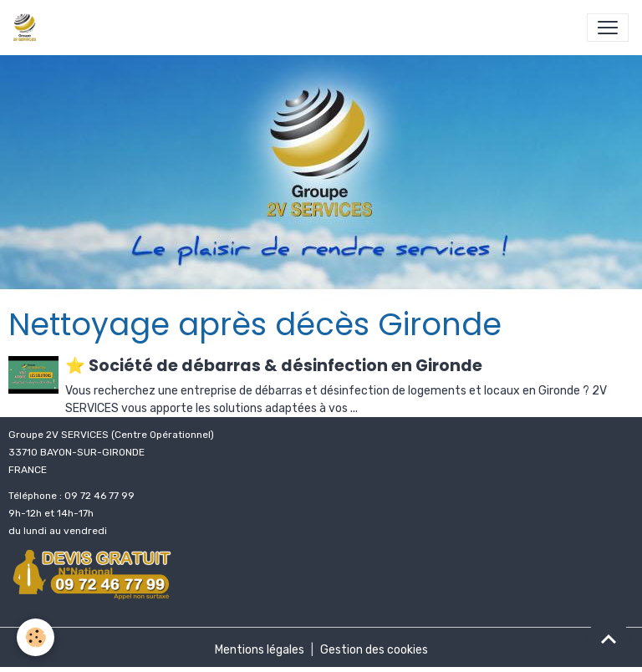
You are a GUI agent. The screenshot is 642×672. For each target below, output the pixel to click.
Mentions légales (260, 650)
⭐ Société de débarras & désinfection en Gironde (274, 366)
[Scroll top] (609, 639)
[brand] (28, 28)
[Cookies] (36, 637)
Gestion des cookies (374, 650)
